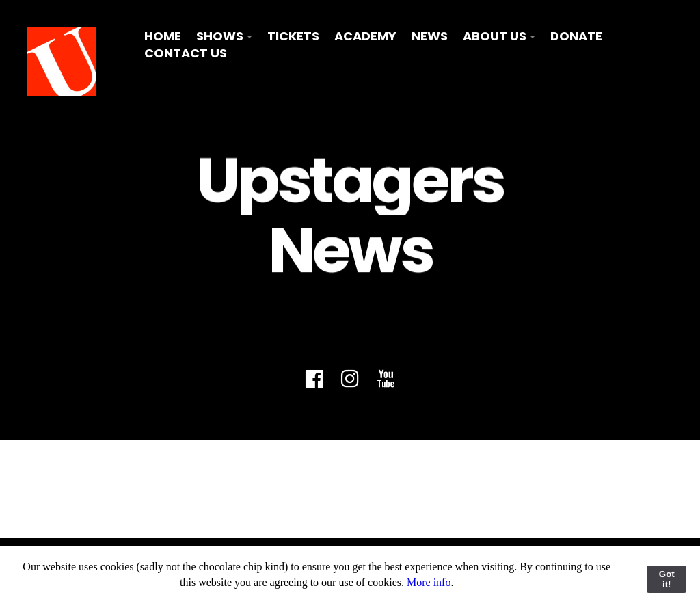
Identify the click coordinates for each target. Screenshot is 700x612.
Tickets (293, 36)
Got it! (667, 579)
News (430, 36)
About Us (495, 36)
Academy (365, 36)
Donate (576, 36)
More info (429, 582)
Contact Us (186, 53)
